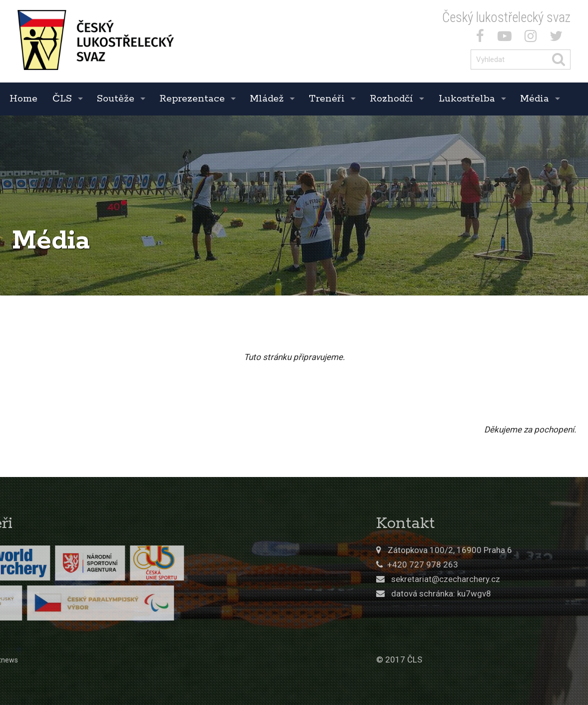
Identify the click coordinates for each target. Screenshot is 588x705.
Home (23, 99)
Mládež (267, 99)
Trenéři (327, 99)
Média (535, 99)
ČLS (62, 99)
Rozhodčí (391, 99)
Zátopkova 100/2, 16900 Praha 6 (523, 550)
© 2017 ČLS (473, 659)
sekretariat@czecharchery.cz (519, 579)
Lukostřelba (467, 99)
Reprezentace (192, 99)
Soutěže (116, 99)
